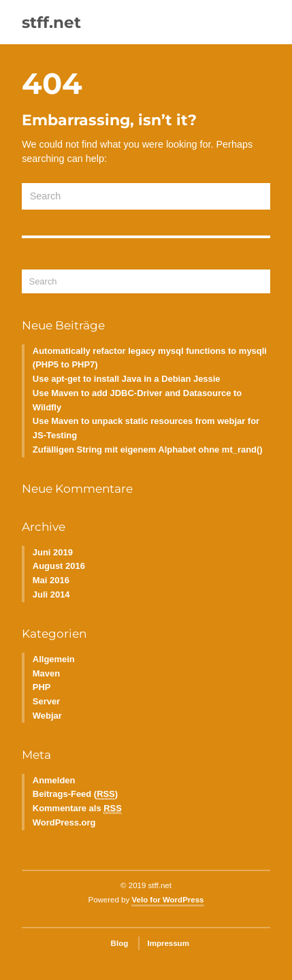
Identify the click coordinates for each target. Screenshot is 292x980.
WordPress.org (64, 822)
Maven (46, 673)
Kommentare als (77, 808)
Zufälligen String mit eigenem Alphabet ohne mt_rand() (148, 450)
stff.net (51, 22)
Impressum (168, 943)
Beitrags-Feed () (75, 794)
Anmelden (54, 780)
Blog (120, 943)
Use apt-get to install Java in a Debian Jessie (127, 379)
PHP (42, 687)
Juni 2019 (53, 552)
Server (46, 701)
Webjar (47, 716)
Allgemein (54, 659)
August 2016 (59, 566)
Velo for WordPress (167, 900)
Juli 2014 (51, 594)
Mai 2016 (51, 580)
